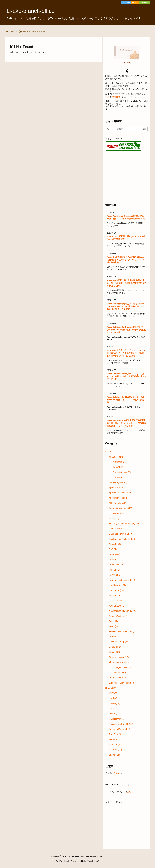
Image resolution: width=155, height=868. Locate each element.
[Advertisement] (126, 177)
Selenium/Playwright (120, 729)
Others (111, 688)
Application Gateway (120, 493)
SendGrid (116, 647)
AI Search (119, 462)
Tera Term (115, 734)
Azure (111, 452)
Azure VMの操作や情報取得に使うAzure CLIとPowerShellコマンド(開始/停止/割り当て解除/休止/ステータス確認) (126, 306)
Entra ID (114, 554)
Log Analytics (121, 601)
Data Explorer (117, 529)
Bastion (114, 518)
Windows (115, 750)
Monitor (115, 595)
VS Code (115, 745)
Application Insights (120, 498)
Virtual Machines (119, 662)
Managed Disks (122, 667)
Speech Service (122, 472)
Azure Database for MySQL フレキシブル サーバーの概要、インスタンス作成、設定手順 (126, 400)
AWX (113, 693)
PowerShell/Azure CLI (121, 631)
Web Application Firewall (122, 683)
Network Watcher (119, 616)
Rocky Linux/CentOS (121, 724)
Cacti (113, 698)
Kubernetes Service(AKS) (123, 580)
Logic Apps (116, 590)
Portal (113, 626)
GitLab (114, 709)
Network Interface (122, 673)
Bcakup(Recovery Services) (124, 524)
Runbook (118, 513)
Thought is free (93, 861)
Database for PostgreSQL (123, 539)
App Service (116, 488)
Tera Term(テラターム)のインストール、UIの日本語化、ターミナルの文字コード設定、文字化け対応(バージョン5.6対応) (126, 353)
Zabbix (114, 755)
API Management (119, 482)
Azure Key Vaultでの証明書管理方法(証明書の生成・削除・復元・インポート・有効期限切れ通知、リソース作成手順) (126, 423)
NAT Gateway (117, 606)
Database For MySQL (121, 534)
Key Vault (115, 575)
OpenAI (118, 467)
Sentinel (114, 652)
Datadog (115, 703)
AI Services (116, 457)
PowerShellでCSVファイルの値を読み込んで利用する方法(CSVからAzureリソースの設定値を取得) (126, 260)
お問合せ (116, 97)
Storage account (119, 657)
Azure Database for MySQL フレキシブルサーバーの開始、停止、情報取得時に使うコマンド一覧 (126, 376)
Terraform (116, 739)
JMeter (114, 714)
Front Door (116, 565)
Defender (115, 544)
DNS (113, 549)
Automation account (121, 508)
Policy (113, 621)
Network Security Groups (122, 611)
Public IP (115, 637)
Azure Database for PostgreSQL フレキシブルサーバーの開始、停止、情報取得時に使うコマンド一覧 (126, 330)
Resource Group (118, 642)
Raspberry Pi (117, 719)
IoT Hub (114, 570)
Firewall (114, 560)
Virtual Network (118, 678)
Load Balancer (117, 585)
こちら (117, 773)
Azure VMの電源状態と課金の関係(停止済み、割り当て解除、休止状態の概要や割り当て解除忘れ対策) (126, 283)
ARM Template (117, 503)
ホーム (12, 32)
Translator (119, 477)
